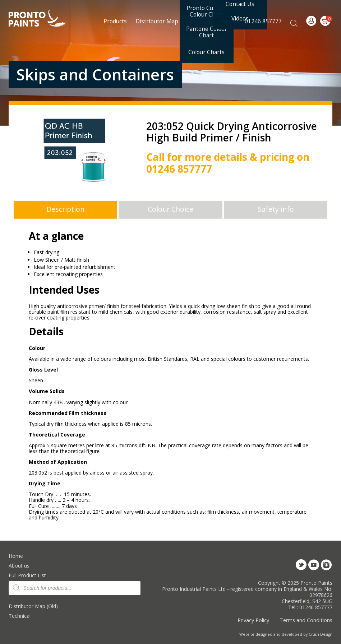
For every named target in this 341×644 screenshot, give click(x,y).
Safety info (276, 209)
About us (19, 566)
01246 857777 (263, 21)
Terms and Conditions (306, 620)
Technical (20, 616)
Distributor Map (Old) (33, 606)
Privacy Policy (253, 620)
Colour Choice (170, 209)
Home (16, 556)
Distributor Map (157, 21)
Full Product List (27, 575)
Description (65, 209)
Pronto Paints (44, 19)
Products (115, 21)
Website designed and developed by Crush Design (286, 634)
